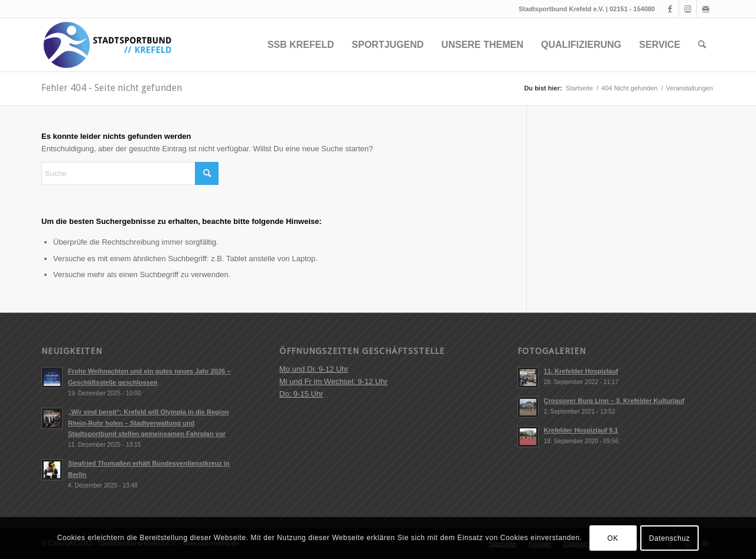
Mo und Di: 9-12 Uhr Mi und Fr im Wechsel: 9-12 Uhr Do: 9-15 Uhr (333, 382)
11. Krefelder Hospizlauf (581, 371)
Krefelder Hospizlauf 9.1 (581, 430)
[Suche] (702, 45)
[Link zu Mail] (706, 9)
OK (613, 538)
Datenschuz (669, 538)
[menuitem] (301, 45)
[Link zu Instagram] (688, 9)
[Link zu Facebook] (670, 9)
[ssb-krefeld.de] (106, 45)
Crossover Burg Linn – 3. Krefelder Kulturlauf (614, 401)
